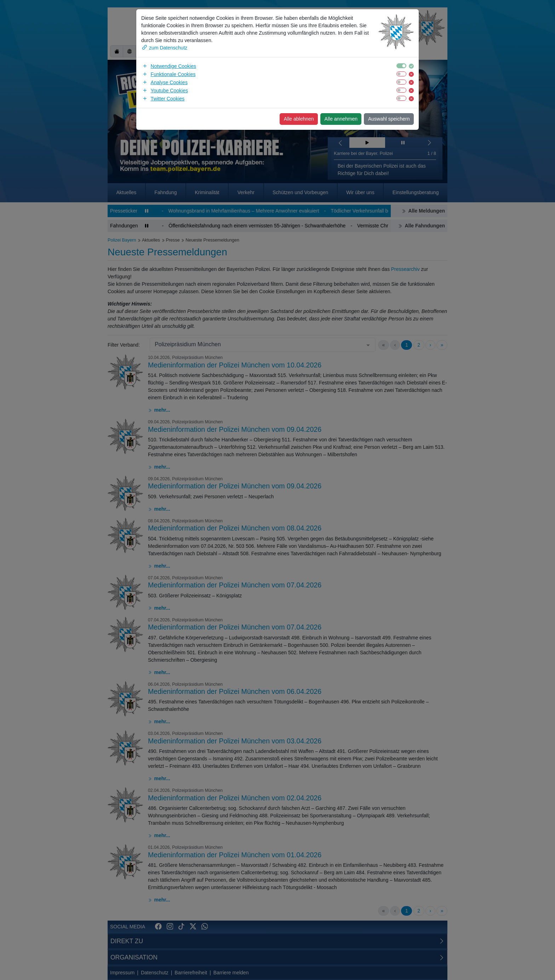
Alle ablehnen (299, 119)
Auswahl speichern (389, 119)
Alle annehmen (341, 119)
